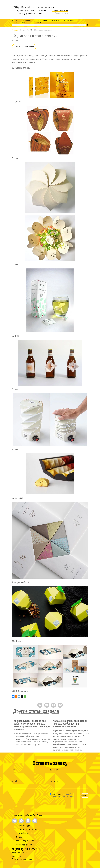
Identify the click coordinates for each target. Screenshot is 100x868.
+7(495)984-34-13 (27, 841)
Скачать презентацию (60, 10)
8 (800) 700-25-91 (26, 11)
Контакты (37, 23)
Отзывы (25, 23)
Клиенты (55, 21)
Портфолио (42, 21)
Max (40, 14)
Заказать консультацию (24, 47)
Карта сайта (17, 857)
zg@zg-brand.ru (27, 14)
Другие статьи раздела (36, 711)
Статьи (14, 23)
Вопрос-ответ (69, 21)
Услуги (15, 21)
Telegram (42, 11)
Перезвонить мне (62, 13)
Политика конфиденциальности (24, 859)
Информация (27, 21)
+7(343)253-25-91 (30, 829)
